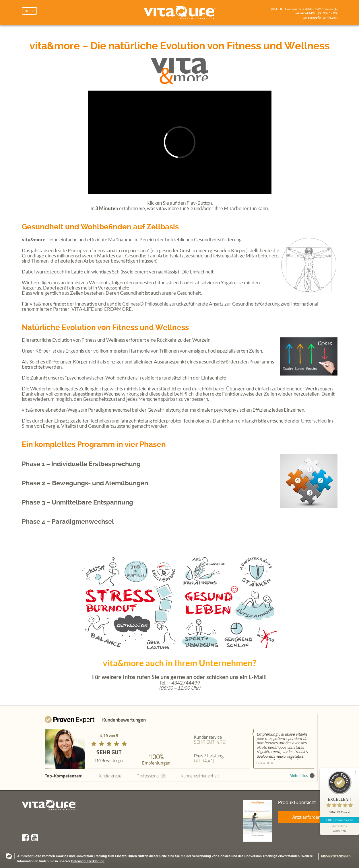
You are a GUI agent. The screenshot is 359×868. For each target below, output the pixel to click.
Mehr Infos (302, 776)
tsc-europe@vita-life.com (320, 17)
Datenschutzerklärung (88, 861)
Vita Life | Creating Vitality (180, 13)
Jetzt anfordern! (308, 817)
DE (27, 11)
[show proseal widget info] (339, 829)
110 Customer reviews (340, 820)
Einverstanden (334, 856)
